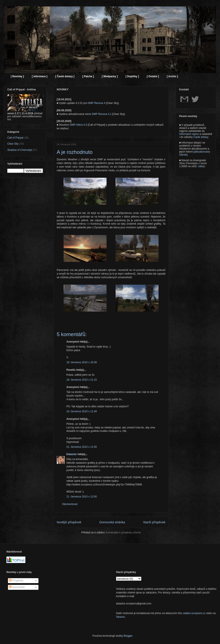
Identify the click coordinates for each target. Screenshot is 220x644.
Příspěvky (16, 581)
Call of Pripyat (15, 138)
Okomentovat (70, 504)
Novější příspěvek (69, 522)
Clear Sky (13, 144)
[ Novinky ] (17, 76)
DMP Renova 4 (97, 103)
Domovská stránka (112, 522)
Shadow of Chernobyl (20, 150)
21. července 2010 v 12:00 (82, 497)
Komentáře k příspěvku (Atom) (123, 533)
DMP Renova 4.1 (102, 114)
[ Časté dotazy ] (65, 76)
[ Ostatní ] (153, 76)
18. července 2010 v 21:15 (82, 380)
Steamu (120, 617)
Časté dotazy (201, 137)
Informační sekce (189, 134)
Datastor (72, 454)
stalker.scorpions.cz (194, 613)
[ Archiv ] (172, 76)
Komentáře (17, 587)
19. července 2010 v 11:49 (82, 411)
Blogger (128, 636)
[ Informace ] (40, 76)
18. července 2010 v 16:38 (82, 362)
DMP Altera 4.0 (78, 125)
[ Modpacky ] (110, 76)
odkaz (202, 166)
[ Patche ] (88, 76)
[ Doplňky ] (132, 76)
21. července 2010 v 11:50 (82, 447)
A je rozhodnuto (75, 152)
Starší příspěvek (154, 522)
